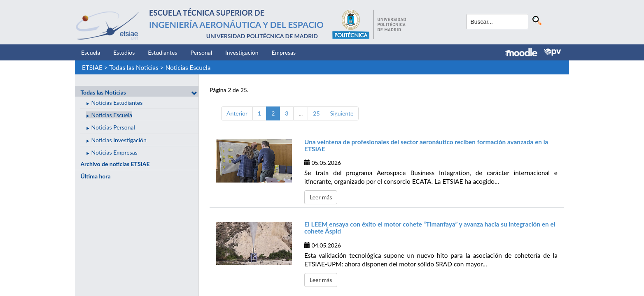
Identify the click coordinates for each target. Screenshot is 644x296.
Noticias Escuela (188, 67)
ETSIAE (92, 67)
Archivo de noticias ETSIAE (115, 164)
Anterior (237, 113)
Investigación (242, 52)
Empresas (284, 52)
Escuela (91, 52)
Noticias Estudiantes (117, 103)
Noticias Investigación (119, 140)
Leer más (321, 197)
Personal (201, 52)
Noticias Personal (113, 127)
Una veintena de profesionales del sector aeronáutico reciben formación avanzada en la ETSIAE (426, 145)
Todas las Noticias (134, 67)
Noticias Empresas (114, 152)
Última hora (95, 176)
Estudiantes (162, 52)
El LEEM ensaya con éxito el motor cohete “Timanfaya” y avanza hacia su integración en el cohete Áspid (430, 228)
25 (316, 113)
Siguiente (342, 113)
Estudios (124, 52)
